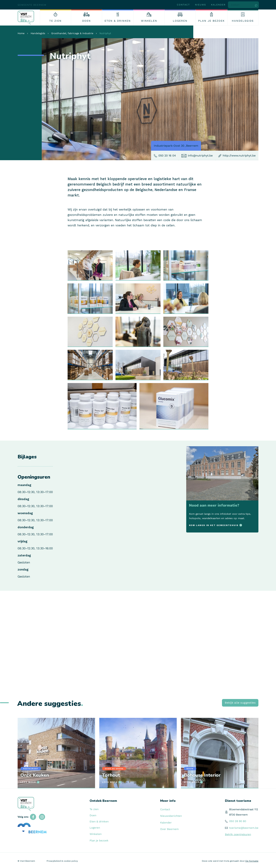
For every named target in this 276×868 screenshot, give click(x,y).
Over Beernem (169, 829)
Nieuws (200, 5)
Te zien (94, 809)
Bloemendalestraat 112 (244, 809)
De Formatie (252, 861)
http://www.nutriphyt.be (239, 156)
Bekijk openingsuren (238, 834)
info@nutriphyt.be (200, 156)
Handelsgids (38, 33)
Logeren (95, 828)
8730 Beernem (238, 815)
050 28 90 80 (238, 821)
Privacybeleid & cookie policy (62, 861)
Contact (183, 5)
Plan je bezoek (99, 841)
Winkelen (96, 834)
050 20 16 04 (167, 156)
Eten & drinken (99, 822)
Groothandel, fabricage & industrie (72, 33)
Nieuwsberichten (171, 816)
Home (21, 33)
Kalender (218, 5)
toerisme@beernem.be (244, 828)
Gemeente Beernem (32, 5)
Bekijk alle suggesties (240, 703)
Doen (93, 815)
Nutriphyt (105, 33)
